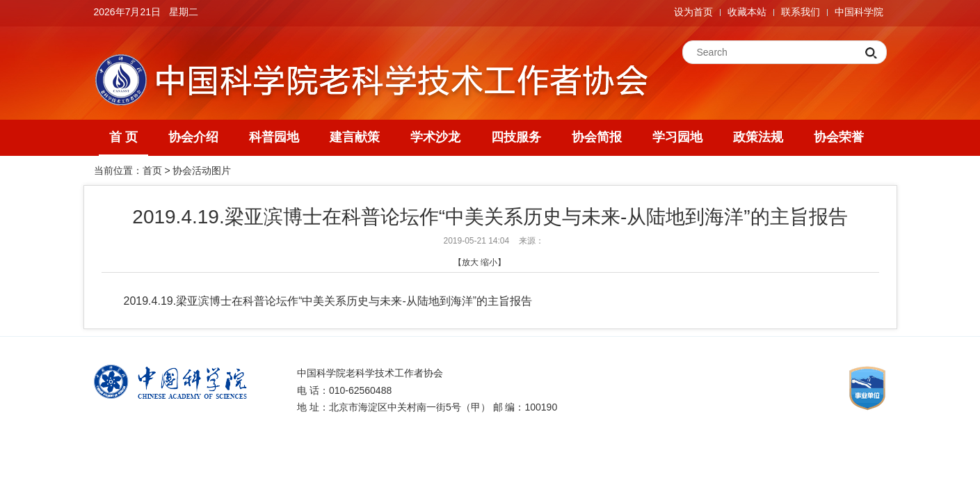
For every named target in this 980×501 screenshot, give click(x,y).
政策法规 (758, 137)
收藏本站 (747, 12)
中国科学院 (859, 12)
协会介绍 (193, 137)
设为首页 (693, 12)
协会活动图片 (202, 170)
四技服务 (516, 137)
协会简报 (597, 137)
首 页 (123, 137)
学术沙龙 (435, 137)
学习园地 (677, 137)
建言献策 (355, 137)
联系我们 (801, 12)
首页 (152, 170)
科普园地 (274, 137)
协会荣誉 (839, 137)
